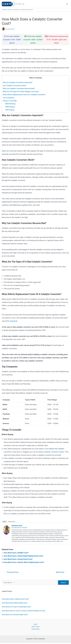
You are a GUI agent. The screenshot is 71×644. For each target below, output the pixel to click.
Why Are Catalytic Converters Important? (18, 82)
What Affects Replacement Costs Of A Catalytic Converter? (24, 95)
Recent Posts (12, 522)
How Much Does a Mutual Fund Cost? (15, 599)
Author (4, 522)
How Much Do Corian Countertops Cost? (16, 607)
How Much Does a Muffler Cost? (16, 553)
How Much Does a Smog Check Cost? (18, 559)
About (35, 624)
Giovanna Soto (17, 526)
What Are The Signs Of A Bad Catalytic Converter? (21, 92)
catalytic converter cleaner (54, 452)
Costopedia (4, 10)
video (8, 199)
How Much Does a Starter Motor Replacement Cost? (24, 562)
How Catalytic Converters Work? (15, 85)
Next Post (61, 572)
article (12, 151)
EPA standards (12, 321)
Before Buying (10, 104)
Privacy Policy (36, 629)
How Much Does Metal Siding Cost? (15, 603)
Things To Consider (10, 101)
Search (63, 583)
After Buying (10, 110)
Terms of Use (35, 627)
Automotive (10, 10)
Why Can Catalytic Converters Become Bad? (19, 88)
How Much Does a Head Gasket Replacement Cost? (24, 556)
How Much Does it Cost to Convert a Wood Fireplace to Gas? (24, 611)
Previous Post (12, 572)
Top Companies (9, 98)
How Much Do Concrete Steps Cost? (15, 615)
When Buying (10, 107)
